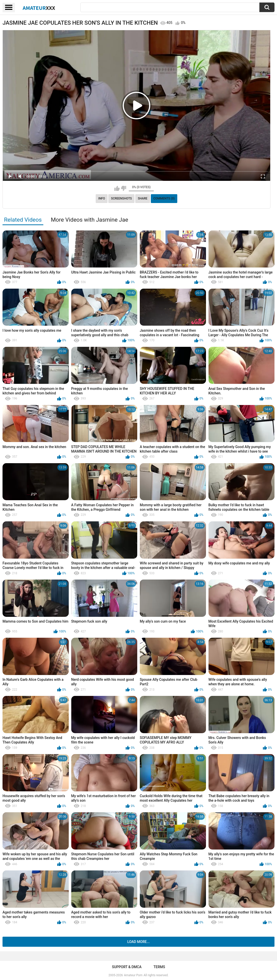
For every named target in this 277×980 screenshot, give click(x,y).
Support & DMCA (127, 967)
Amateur (39, 8)
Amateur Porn (133, 975)
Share (143, 198)
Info (102, 198)
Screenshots (122, 198)
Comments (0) (164, 198)
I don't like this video (124, 188)
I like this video (117, 188)
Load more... (139, 942)
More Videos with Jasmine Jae (90, 220)
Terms (159, 967)
